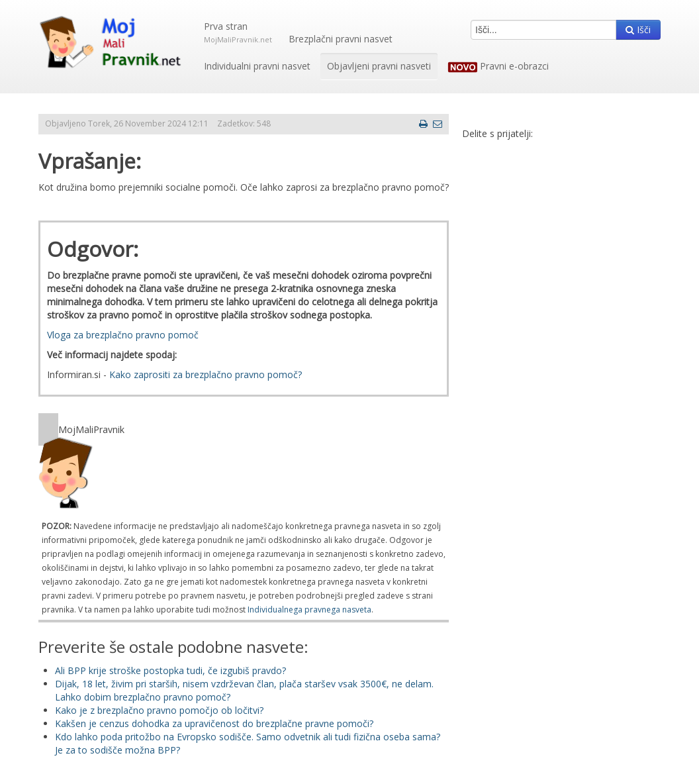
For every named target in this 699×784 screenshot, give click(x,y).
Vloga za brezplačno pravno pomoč (123, 335)
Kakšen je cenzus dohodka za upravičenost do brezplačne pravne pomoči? (214, 723)
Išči (638, 29)
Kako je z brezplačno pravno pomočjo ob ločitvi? (159, 710)
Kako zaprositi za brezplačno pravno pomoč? (206, 374)
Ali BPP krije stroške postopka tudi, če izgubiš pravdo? (170, 670)
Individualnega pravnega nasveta (309, 610)
